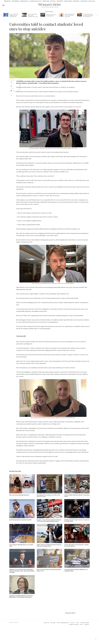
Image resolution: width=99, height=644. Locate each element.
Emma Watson (76, 1)
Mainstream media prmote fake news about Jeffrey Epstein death (70, 15)
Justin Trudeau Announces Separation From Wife (20, 520)
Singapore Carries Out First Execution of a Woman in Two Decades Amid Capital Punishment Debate (49, 521)
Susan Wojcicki (46, 1)
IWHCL (78, 623)
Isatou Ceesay (92, 1)
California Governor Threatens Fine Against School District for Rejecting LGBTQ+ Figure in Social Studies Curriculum (22, 571)
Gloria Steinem (84, 1)
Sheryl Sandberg (16, 1)
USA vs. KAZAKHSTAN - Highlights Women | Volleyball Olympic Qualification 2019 (14, 15)
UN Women (53, 623)
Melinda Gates (7, 1)
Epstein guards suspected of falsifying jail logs (51, 15)
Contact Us (46, 623)
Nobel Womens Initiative (63, 623)
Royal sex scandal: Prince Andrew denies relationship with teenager (33, 15)
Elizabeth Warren (24, 1)
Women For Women (73, 624)
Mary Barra (53, 1)
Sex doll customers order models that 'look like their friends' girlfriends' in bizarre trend (88, 15)
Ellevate (73, 623)
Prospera (87, 624)
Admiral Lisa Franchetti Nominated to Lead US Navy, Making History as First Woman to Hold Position (21, 596)
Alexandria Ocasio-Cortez (36, 1)
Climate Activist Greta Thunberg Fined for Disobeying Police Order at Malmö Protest (49, 545)
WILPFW (81, 624)
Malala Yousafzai (68, 1)
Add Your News (49, 12)
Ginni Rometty (60, 1)
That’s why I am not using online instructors (19, 495)
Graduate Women (85, 623)
